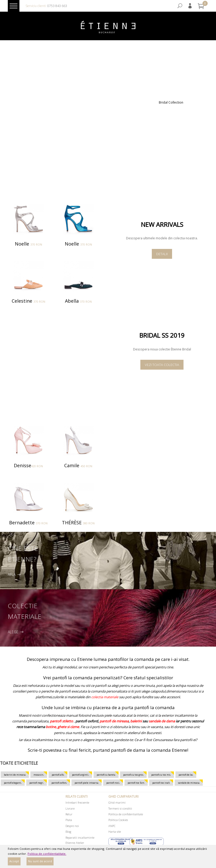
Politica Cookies (118, 820)
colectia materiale (105, 697)
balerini (136, 721)
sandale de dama (162, 721)
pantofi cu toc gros (133, 775)
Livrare (70, 808)
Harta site (115, 832)
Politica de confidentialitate (126, 814)
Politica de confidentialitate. (47, 854)
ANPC (112, 826)
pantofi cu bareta (106, 775)
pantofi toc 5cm (136, 783)
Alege (16, 632)
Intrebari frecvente (77, 802)
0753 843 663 (57, 6)
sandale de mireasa (189, 783)
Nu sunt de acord (40, 861)
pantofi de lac (186, 775)
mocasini (39, 775)
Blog (68, 832)
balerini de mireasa (15, 775)
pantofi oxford (59, 783)
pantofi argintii (80, 775)
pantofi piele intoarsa (87, 783)
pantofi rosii (113, 783)
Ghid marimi (117, 802)
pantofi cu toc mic (161, 775)
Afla (15, 575)
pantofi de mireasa (114, 721)
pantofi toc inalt (161, 783)
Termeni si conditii (120, 808)
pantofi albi (58, 775)
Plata (69, 820)
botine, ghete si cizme (62, 727)
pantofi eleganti (13, 783)
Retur (69, 814)
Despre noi (72, 826)
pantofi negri (37, 783)
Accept (14, 861)
